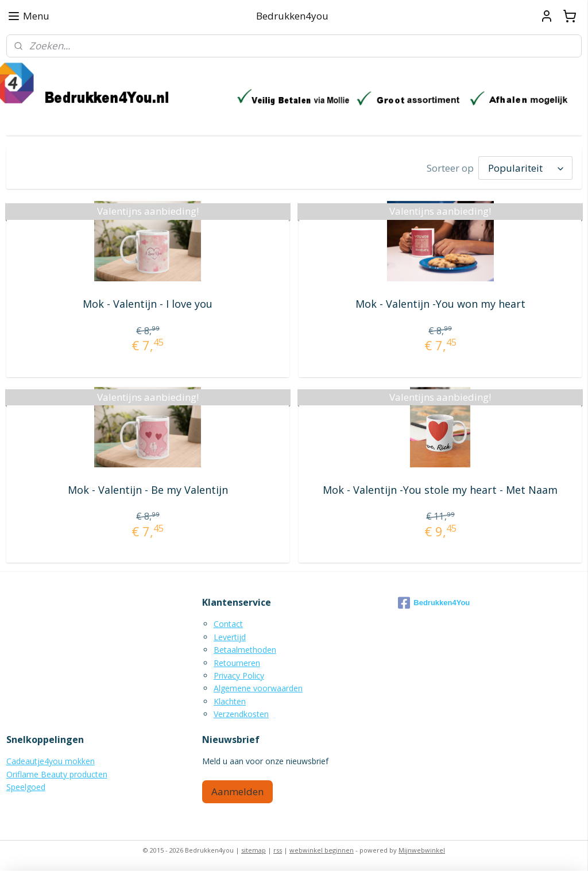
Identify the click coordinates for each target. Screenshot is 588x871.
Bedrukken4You (434, 603)
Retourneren (237, 663)
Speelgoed (26, 787)
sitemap (254, 850)
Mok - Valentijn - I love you (148, 304)
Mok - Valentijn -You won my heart (440, 304)
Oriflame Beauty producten (57, 774)
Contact (228, 624)
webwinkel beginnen (322, 850)
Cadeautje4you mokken (51, 761)
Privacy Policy (239, 675)
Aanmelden (237, 791)
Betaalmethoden (245, 650)
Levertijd (230, 637)
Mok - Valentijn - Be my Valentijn (148, 490)
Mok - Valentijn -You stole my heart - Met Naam (440, 490)
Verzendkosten (241, 714)
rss (278, 850)
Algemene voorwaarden (258, 688)
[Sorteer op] (525, 168)
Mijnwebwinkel (422, 850)
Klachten (230, 701)
